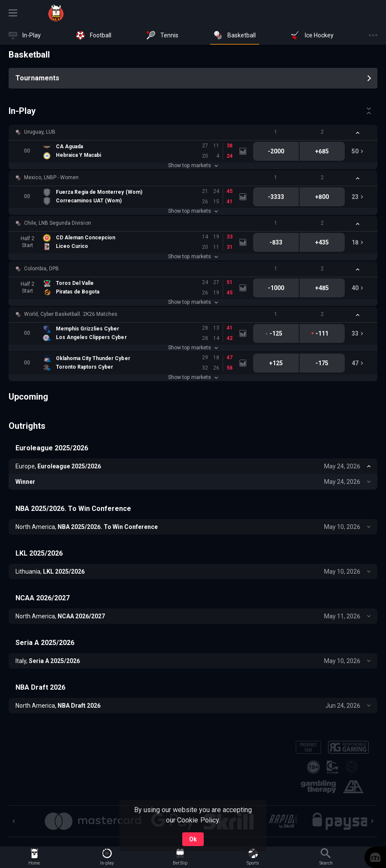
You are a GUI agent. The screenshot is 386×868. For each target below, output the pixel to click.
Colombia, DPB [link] (41, 269)
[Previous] (14, 821)
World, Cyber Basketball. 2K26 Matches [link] (71, 314)
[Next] (372, 821)
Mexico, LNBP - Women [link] (51, 177)
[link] (56, 13)
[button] (193, 132)
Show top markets (193, 165)
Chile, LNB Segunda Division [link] (58, 223)
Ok (193, 839)
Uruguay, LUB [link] (40, 132)
